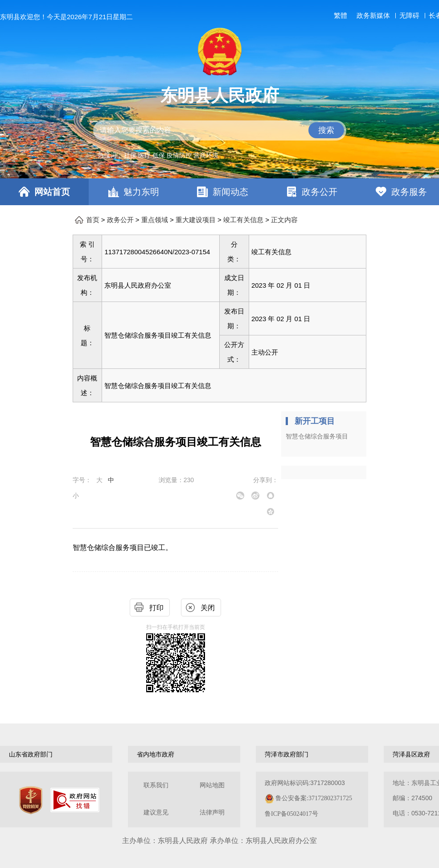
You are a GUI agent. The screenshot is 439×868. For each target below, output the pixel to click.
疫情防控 (179, 155)
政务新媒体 (373, 16)
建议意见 (156, 812)
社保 (130, 155)
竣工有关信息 (243, 220)
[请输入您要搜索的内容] (220, 130)
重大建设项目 (196, 220)
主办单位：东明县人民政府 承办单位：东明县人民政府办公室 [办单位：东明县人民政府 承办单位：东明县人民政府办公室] (219, 841)
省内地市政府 (156, 754)
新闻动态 (230, 192)
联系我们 (156, 785)
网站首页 (52, 192)
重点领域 (155, 220)
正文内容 (284, 220)
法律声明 (212, 812)
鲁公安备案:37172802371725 (314, 798)
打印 (156, 608)
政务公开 (320, 192)
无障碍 (409, 16)
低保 (159, 155)
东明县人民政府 (220, 95)
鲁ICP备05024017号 (291, 814)
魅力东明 (141, 192)
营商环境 (206, 155)
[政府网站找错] (75, 800)
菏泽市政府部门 (287, 754)
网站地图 (212, 785)
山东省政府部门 (31, 754)
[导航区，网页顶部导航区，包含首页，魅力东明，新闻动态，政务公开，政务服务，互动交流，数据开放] (219, 192)
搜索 (326, 130)
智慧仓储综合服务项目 (317, 436)
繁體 (341, 16)
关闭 (208, 608)
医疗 (144, 155)
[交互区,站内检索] (220, 130)
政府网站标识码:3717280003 (308, 798)
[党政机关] (31, 800)
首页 (93, 220)
